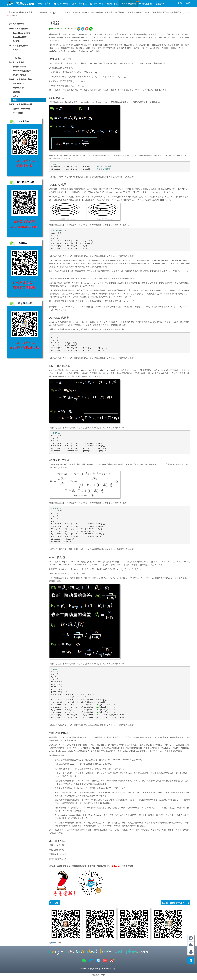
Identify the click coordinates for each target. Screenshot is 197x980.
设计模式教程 (79, 4)
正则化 (55, 903)
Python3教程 (61, 4)
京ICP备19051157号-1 (108, 969)
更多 (160, 4)
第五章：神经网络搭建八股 (176, 903)
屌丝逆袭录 (45, 3)
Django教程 (97, 4)
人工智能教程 (129, 3)
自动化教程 (146, 4)
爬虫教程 (112, 4)
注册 (188, 3)
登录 (180, 3)
